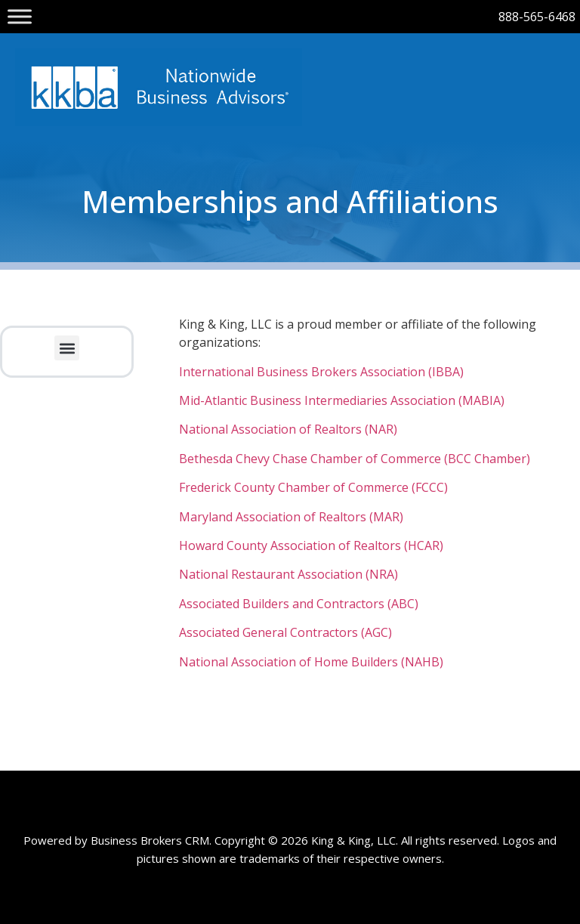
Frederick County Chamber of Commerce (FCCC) (313, 487)
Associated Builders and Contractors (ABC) (299, 604)
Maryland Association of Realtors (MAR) (291, 517)
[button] (67, 348)
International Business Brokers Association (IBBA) (321, 372)
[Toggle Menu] (20, 16)
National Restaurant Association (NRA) (288, 574)
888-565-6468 (537, 17)
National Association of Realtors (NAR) (288, 429)
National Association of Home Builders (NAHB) (311, 662)
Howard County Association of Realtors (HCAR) (311, 545)
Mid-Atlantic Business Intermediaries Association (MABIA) (342, 400)
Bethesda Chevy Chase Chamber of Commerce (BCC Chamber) (355, 459)
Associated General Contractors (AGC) (285, 632)
